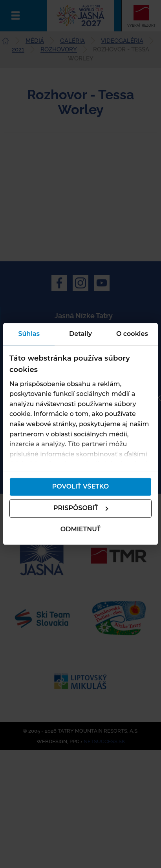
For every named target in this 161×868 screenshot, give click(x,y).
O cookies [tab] (132, 334)
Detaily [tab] (80, 334)
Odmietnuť (80, 529)
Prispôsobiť (81, 508)
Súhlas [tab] (29, 334)
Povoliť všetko (81, 487)
